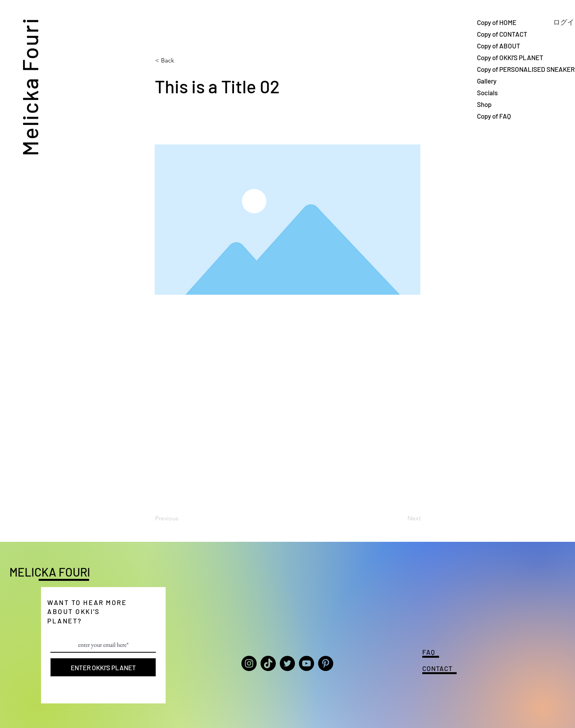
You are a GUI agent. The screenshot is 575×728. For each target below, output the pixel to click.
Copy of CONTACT (502, 34)
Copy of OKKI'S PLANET (504, 57)
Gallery (487, 81)
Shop (484, 104)
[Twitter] (287, 663)
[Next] (401, 518)
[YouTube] (306, 663)
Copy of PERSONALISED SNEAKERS (504, 69)
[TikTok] (268, 663)
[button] (181, 61)
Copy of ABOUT (499, 46)
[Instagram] (249, 663)
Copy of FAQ (494, 116)
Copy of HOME (497, 22)
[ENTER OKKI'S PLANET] (103, 667)
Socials (487, 93)
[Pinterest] (326, 663)
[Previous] (181, 518)
